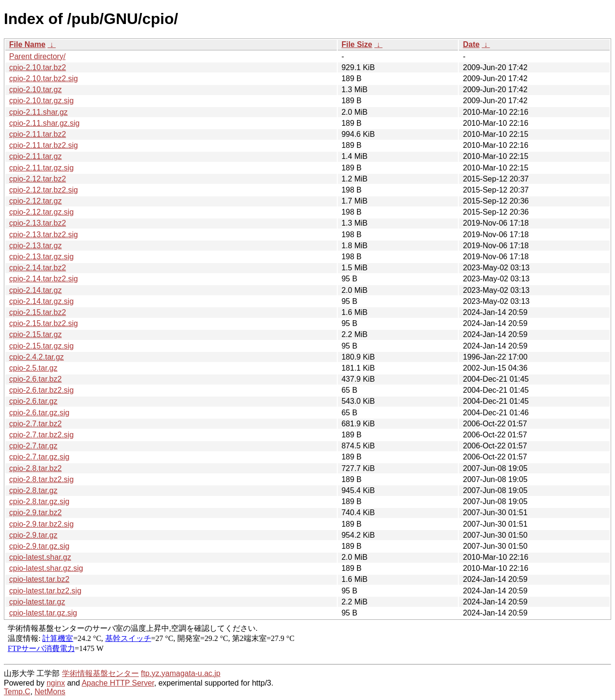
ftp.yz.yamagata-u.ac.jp (180, 673)
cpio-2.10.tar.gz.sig (41, 101)
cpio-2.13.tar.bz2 (37, 223)
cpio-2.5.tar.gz (33, 368)
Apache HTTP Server (118, 683)
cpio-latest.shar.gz (40, 557)
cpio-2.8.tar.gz (33, 490)
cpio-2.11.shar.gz (38, 112)
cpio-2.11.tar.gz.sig (41, 168)
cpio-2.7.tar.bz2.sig (41, 435)
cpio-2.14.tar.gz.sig (41, 301)
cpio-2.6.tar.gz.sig (39, 413)
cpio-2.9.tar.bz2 (35, 513)
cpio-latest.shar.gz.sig (46, 568)
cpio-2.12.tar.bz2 (37, 179)
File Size (357, 44)
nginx (56, 683)
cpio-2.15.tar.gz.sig (41, 346)
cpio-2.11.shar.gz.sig (44, 123)
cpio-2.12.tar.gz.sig (41, 212)
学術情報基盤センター (100, 673)
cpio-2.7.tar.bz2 (35, 424)
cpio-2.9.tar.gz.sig (39, 546)
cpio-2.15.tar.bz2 (37, 312)
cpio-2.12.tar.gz (35, 201)
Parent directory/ (37, 56)
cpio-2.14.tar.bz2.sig (43, 279)
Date (471, 44)
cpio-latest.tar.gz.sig (43, 613)
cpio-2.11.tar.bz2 (37, 134)
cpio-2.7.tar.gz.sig (39, 457)
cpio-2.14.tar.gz (35, 290)
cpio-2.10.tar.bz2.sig (43, 78)
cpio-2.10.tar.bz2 (37, 67)
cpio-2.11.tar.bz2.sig (43, 145)
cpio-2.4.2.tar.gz (37, 357)
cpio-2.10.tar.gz (35, 90)
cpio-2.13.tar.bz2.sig (43, 235)
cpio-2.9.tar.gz (33, 535)
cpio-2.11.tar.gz (35, 156)
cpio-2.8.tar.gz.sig (39, 501)
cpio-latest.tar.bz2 (39, 579)
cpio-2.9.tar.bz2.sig (41, 524)
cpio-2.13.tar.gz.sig (41, 257)
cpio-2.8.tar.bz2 (35, 468)
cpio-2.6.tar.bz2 (35, 379)
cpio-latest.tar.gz (37, 602)
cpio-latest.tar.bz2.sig (45, 591)
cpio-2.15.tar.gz (35, 334)
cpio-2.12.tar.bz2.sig (43, 190)
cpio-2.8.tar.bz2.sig (41, 479)
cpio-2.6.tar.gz (33, 401)
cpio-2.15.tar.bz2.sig (43, 323)
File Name (27, 44)
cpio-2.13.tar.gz (35, 246)
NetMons (50, 692)
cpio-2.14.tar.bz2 (37, 268)
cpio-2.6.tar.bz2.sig (41, 390)
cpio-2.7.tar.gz (33, 446)
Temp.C (17, 692)
